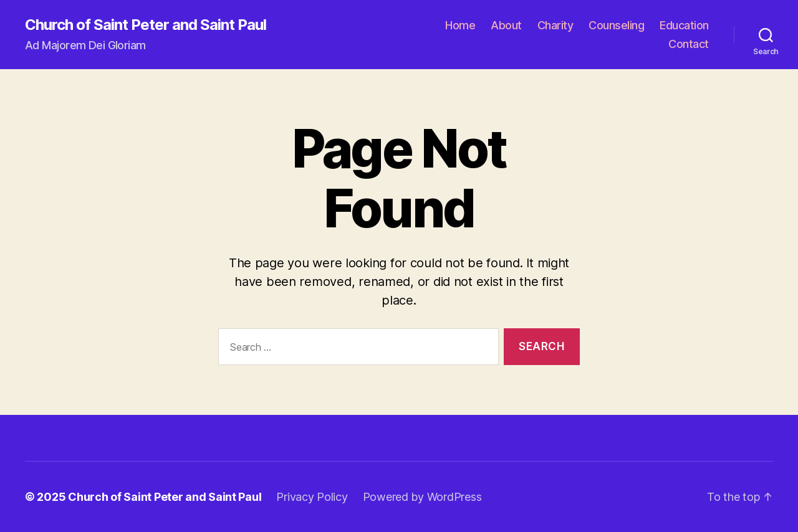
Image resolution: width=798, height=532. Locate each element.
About (506, 25)
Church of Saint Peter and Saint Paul (146, 25)
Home (460, 25)
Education (684, 25)
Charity (555, 25)
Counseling (616, 25)
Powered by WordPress (422, 497)
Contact (689, 44)
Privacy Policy (312, 497)
